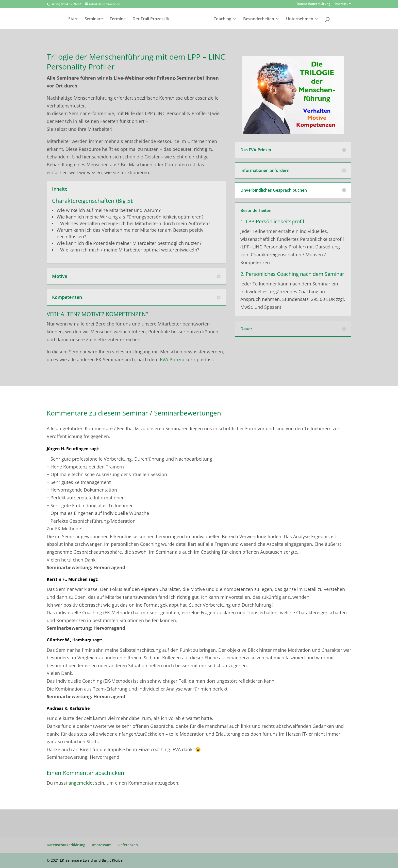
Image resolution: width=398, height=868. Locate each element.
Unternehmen (307, 19)
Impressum (343, 4)
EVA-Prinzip (172, 359)
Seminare (86, 19)
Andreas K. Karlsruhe (68, 708)
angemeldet (81, 783)
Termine (110, 19)
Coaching (230, 19)
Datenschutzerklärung (313, 4)
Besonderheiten (266, 19)
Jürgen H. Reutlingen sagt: (73, 449)
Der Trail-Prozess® (143, 19)
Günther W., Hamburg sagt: (74, 640)
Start (66, 19)
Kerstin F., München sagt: (73, 579)
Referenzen (128, 845)
